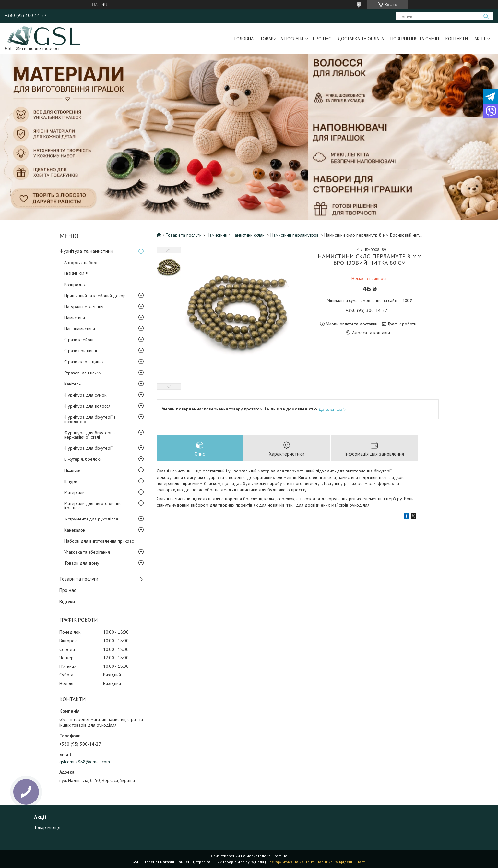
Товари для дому (82, 563)
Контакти (457, 39)
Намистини (75, 318)
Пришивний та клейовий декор (95, 296)
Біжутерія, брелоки (83, 459)
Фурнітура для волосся (87, 406)
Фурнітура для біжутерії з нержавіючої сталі (90, 435)
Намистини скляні (249, 235)
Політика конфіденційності (341, 862)
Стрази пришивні (81, 351)
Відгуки (67, 601)
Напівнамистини (80, 329)
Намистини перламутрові (295, 235)
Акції (480, 39)
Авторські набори (81, 263)
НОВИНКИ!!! (76, 274)
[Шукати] (486, 16)
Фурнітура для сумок (85, 395)
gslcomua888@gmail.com (85, 762)
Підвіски (72, 470)
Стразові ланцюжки (83, 373)
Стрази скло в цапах (84, 362)
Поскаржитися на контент (290, 862)
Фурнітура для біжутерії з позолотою (90, 419)
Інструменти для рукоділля (91, 519)
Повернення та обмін (415, 39)
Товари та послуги (282, 39)
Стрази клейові (79, 340)
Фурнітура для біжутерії (88, 448)
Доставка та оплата (361, 39)
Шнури (71, 481)
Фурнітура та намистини (86, 251)
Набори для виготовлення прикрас (99, 541)
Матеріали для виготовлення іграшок (93, 506)
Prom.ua (280, 856)
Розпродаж (75, 285)
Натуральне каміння (84, 307)
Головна (244, 39)
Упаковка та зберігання (87, 552)
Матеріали (74, 492)
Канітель (72, 384)
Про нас (322, 39)
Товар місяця (47, 827)
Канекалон (75, 530)
